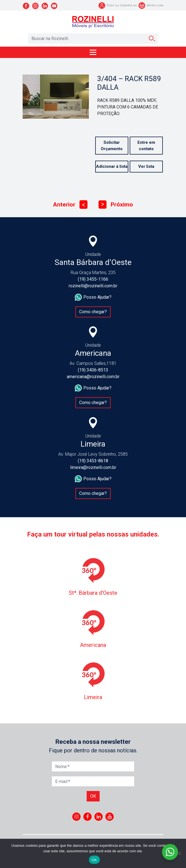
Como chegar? (93, 312)
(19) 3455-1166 (93, 279)
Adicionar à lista (112, 166)
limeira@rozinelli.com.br (93, 467)
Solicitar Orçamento (112, 146)
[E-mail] (93, 781)
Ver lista (146, 166)
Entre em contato (146, 146)
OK (94, 860)
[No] (179, 853)
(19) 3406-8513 (93, 370)
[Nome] (93, 766)
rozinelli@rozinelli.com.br (93, 286)
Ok (93, 796)
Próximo (116, 205)
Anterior (70, 205)
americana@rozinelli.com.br (93, 377)
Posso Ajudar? (93, 297)
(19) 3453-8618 (93, 461)
